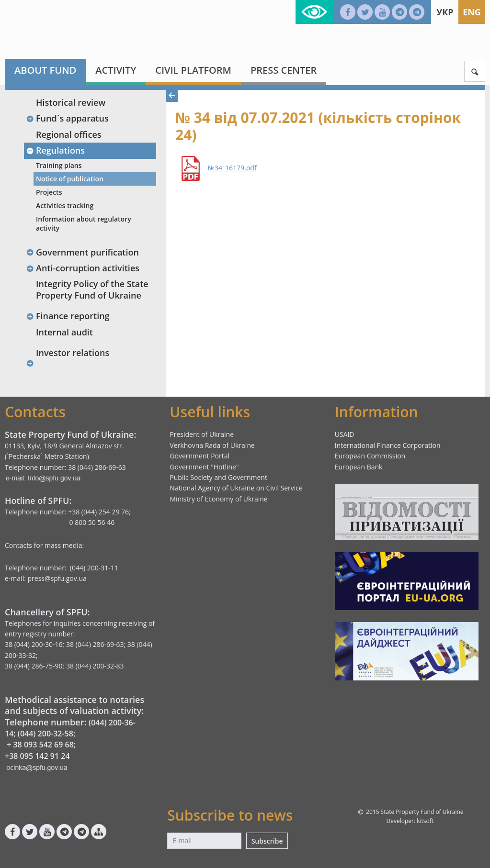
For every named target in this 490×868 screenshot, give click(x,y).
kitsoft (425, 821)
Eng (472, 12)
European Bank (359, 467)
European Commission (370, 456)
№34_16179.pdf (232, 168)
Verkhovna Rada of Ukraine (212, 445)
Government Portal (199, 456)
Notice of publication (70, 179)
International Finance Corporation (388, 445)
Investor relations (73, 353)
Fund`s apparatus (67, 118)
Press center (284, 70)
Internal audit (64, 332)
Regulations (55, 150)
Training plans (59, 165)
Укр (445, 12)
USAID (345, 434)
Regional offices (69, 134)
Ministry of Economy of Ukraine (218, 499)
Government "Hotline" (204, 467)
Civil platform (193, 70)
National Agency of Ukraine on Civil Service (236, 488)
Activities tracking (65, 206)
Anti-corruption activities (83, 268)
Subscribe (267, 841)
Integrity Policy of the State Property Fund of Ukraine (92, 289)
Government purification (82, 252)
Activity (116, 70)
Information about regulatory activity (84, 223)
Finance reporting (68, 316)
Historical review (71, 102)
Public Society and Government (218, 477)
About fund (45, 70)
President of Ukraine (202, 434)
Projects (49, 192)
